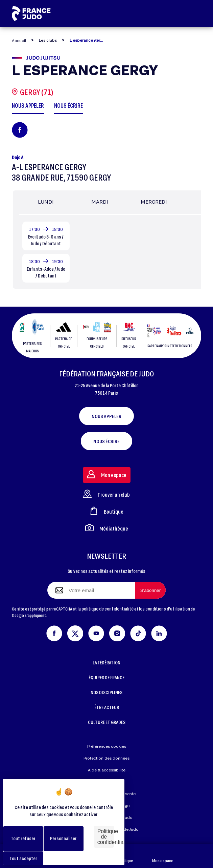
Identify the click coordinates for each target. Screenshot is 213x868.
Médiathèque (107, 528)
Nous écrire (106, 441)
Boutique (125, 856)
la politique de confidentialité (105, 609)
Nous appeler (106, 416)
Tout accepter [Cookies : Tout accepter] (23, 858)
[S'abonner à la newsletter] (150, 590)
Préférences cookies (107, 746)
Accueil (19, 40)
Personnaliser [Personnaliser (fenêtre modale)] (63, 838)
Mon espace (163, 856)
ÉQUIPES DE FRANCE (106, 677)
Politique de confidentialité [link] (106, 837)
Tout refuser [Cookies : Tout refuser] (23, 838)
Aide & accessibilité (107, 770)
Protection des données (106, 758)
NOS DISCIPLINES (106, 692)
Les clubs (48, 40)
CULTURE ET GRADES (107, 722)
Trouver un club (106, 494)
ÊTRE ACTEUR (107, 707)
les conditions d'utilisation (164, 609)
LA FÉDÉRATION (106, 663)
